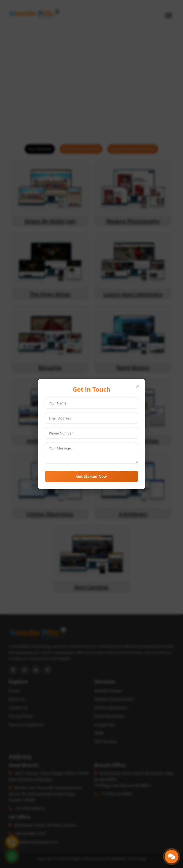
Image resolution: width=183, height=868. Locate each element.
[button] (172, 857)
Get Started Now (92, 476)
